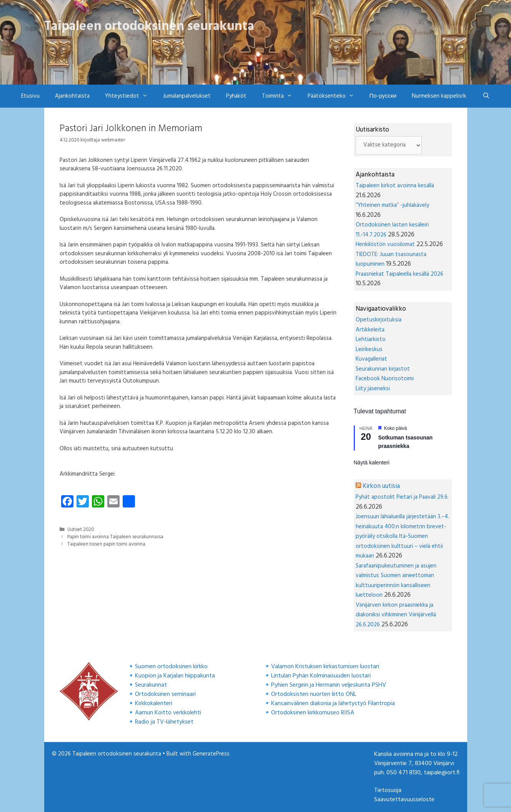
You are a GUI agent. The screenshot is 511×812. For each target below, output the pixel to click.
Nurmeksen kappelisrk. (439, 96)
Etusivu (30, 96)
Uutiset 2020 (81, 530)
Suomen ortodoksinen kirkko (171, 667)
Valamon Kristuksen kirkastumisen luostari (325, 667)
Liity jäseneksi (373, 389)
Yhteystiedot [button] (130, 96)
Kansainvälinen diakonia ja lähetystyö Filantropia (333, 704)
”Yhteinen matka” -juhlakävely (392, 205)
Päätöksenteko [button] (335, 96)
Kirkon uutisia (381, 486)
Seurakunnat (151, 685)
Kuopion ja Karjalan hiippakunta (175, 676)
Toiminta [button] (281, 96)
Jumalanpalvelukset (187, 96)
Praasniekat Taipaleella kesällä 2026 (399, 274)
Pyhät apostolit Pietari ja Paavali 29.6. (402, 497)
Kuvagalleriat (371, 359)
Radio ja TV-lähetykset (164, 722)
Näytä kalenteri (372, 463)
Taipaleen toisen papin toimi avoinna (106, 544)
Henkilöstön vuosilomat (385, 245)
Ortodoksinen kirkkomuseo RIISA (313, 713)
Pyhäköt (236, 96)
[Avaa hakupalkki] (486, 96)
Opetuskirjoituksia (379, 320)
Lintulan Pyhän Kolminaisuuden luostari (321, 676)
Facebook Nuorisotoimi (385, 379)
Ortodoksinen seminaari (165, 694)
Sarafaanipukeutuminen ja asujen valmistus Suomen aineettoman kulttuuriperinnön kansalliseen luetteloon (396, 581)
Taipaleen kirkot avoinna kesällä (395, 186)
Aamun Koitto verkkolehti (168, 713)
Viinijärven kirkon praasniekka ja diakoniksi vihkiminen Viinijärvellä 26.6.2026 (396, 615)
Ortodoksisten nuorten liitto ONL (314, 694)
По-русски (383, 96)
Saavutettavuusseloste (404, 800)
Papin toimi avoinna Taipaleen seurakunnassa (115, 537)
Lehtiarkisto (371, 339)
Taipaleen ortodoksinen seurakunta (149, 27)
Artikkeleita (370, 330)
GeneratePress (211, 754)
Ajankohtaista (72, 96)
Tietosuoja (388, 790)
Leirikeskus (369, 349)
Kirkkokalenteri (154, 704)
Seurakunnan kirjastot (383, 369)
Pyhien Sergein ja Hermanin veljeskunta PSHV (329, 685)
